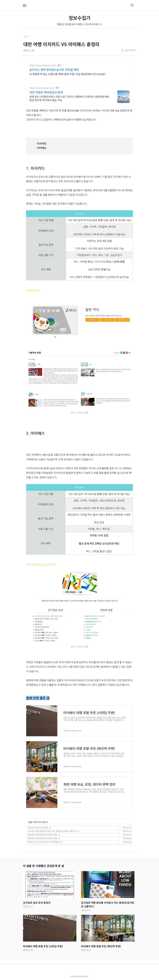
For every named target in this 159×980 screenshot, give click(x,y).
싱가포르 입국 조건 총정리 (38, 828)
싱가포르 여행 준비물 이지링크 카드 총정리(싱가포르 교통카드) (52, 831)
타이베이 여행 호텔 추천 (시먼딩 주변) (43, 835)
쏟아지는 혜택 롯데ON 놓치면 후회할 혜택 (54, 70)
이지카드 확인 (33, 290)
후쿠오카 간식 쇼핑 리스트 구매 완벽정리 (44, 842)
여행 (26, 36)
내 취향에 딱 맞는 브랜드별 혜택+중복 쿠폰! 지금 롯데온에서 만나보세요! (67, 74)
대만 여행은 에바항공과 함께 (46, 92)
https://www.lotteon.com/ (43, 65)
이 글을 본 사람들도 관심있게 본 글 (43, 866)
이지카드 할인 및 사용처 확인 (41, 564)
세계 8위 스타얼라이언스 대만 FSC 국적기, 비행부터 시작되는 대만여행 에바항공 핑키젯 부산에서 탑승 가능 (69, 98)
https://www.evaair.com (42, 88)
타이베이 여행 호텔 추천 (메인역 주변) (43, 838)
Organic (85, 976)
